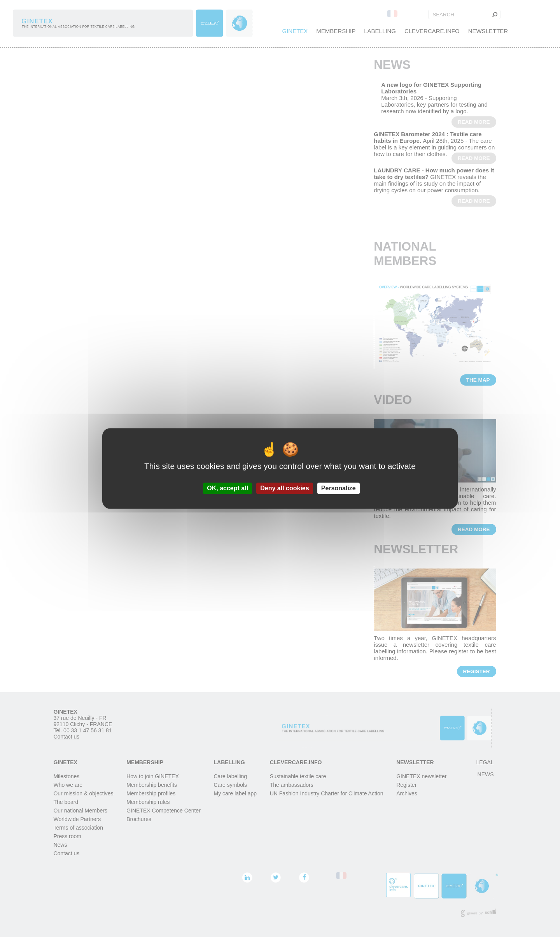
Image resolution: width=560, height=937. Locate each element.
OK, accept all (227, 488)
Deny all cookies (284, 488)
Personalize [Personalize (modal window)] (339, 488)
